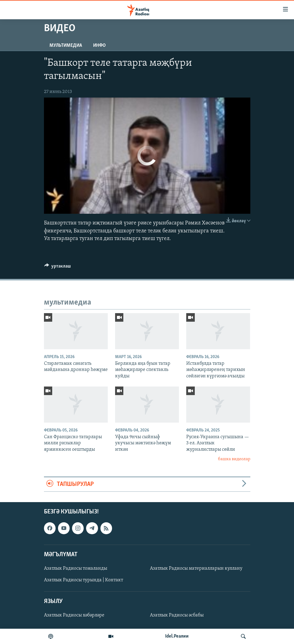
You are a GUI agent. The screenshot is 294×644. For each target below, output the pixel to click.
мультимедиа (66, 46)
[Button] (58, 268)
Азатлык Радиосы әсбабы (177, 615)
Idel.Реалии (177, 636)
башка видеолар (234, 459)
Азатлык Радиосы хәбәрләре (74, 615)
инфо (99, 46)
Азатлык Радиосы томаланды (76, 568)
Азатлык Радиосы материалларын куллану (196, 568)
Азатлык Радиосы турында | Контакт (83, 580)
